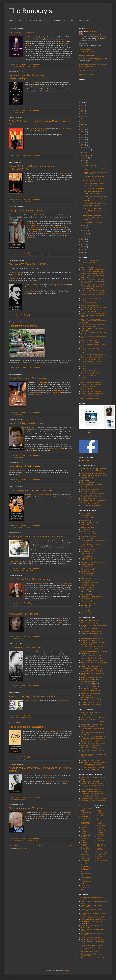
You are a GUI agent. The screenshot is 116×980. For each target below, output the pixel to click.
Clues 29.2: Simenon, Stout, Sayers (91, 364)
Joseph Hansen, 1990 (87, 554)
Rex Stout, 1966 (86, 608)
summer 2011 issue (35, 652)
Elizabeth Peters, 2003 (88, 590)
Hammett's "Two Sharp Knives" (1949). (92, 658)
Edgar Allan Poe (18, 718)
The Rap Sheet (85, 886)
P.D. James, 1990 (86, 567)
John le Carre (33, 840)
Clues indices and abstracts (89, 263)
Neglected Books (86, 877)
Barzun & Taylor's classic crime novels (92, 724)
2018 (83, 127)
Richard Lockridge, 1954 (88, 569)
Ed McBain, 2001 (86, 580)
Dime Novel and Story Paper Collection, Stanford (86, 838)
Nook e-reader (44, 131)
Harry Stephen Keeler (60, 285)
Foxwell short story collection (88, 70)
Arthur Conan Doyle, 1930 (89, 536)
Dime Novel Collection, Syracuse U (84, 844)
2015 (83, 135)
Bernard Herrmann (28, 570)
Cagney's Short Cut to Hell (89, 693)
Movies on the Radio (16, 561)
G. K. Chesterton (27, 66)
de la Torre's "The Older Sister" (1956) (92, 640)
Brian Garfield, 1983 (87, 547)
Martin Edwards (85, 861)
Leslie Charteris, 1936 (87, 525)
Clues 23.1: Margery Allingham (90, 398)
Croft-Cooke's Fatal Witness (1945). (91, 638)
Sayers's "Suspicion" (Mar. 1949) (91, 686)
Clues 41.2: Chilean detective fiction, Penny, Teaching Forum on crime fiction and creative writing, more (94, 287)
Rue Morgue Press (55, 393)
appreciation (31, 238)
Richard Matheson (19, 202)
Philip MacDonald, (89, 796)
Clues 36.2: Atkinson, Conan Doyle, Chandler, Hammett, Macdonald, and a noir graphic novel (94, 321)
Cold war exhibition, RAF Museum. (28, 808)
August (85, 158)
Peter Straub (31, 605)
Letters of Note (28, 775)
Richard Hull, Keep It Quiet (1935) (91, 937)
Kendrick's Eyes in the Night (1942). (91, 669)
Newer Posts (13, 846)
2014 (83, 137)
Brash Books (100, 828)
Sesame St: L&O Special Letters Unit (92, 496)
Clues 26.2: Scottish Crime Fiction (91, 382)
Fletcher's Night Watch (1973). (90, 649)
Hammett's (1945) (91, 656)
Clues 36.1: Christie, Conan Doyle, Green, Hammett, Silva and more (93, 325)
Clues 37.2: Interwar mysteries (90, 311)
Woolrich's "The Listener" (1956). (91, 702)
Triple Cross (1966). (87, 695)
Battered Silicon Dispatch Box (101, 823)
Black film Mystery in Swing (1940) (91, 623)
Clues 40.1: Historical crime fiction (91, 298)
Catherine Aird (18, 414)
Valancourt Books (38, 231)
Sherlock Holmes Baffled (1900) (90, 691)
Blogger (66, 970)
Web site (28, 362)
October (85, 153)
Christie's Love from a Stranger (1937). (92, 634)
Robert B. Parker (26, 157)
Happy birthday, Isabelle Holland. (27, 423)
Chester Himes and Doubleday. (26, 648)
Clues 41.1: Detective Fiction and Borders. (93, 291)
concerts (29, 561)
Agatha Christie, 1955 (87, 532)
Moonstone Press (102, 852)
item (43, 89)
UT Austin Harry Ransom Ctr (86, 889)
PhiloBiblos (84, 879)
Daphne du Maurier (19, 112)
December (86, 147)
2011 (83, 145)
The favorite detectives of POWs (90, 760)
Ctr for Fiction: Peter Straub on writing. (30, 579)
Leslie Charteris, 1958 (87, 527)
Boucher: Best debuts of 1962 (90, 726)
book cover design (19, 527)
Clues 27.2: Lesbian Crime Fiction (91, 373)
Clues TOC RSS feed (87, 267)
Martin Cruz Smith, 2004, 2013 (90, 599)
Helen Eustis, (91, 789)
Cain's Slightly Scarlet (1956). (90, 629)
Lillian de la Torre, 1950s (88, 603)
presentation (38, 584)
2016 (83, 132)
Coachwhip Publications (100, 833)
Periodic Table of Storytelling (57, 731)
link (32, 783)
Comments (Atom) (22, 849)
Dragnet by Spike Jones (88, 478)
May (84, 225)
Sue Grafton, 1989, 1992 (88, 549)
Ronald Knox (36, 66)
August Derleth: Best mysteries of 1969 (92, 722)
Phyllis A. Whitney (26, 255)
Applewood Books (100, 819)
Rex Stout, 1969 (86, 610)
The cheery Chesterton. (22, 33)
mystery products (28, 718)
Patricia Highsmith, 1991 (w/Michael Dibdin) (88, 559)
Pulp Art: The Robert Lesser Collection (38, 495)
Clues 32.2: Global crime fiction (90, 349)
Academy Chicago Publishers (100, 812)
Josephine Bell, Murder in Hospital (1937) (93, 919)
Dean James (66, 129)
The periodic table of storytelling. (27, 727)
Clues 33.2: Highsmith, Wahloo (90, 342)
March (85, 231)
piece (70, 87)
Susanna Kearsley (49, 234)
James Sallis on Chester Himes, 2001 (92, 596)
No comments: (37, 64)
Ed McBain (17, 605)
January (85, 236)
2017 (83, 129)
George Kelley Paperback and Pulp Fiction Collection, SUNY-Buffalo (85, 851)
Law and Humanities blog (86, 857)
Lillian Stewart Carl (65, 234)
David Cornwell (18, 840)
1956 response (46, 775)
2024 (83, 111)
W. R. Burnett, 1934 (87, 516)
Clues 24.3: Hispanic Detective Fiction (92, 393)
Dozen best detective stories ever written (93, 739)
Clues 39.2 (84, 301)
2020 (83, 122)
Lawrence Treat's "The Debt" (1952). (92, 671)
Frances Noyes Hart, (92, 791)
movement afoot (43, 541)
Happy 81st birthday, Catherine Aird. (29, 378)
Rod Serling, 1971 (86, 606)
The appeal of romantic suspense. (27, 211)
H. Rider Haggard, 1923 (88, 552)
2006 (83, 250)
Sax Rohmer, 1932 (86, 594)
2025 (83, 108)
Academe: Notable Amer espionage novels (94, 717)
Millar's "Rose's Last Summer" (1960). (92, 677)
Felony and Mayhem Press (101, 845)
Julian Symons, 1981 (87, 601)
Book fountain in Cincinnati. (24, 326)
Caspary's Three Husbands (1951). (91, 631)
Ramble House (101, 854)
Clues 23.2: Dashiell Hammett (90, 396)
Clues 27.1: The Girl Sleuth (89, 375)
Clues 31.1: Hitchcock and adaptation (92, 357)
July (84, 160)
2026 (83, 106)
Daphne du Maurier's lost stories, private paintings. (27, 77)
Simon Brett (28, 202)
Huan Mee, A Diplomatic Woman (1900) (93, 917)
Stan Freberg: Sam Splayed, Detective (92, 503)
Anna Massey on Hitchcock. (24, 614)
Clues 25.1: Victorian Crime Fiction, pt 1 (93, 391)
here (61, 135)
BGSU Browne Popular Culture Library (85, 818)
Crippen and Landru (100, 837)
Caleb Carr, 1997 (86, 520)
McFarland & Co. (94, 34)
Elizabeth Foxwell (92, 32)
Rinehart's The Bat (87, 679)
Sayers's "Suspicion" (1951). (89, 689)
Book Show (35, 83)
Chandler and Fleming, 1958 (89, 523)
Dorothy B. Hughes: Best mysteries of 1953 (94, 736)
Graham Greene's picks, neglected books (93, 743)
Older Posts (68, 846)
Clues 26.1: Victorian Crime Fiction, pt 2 (93, 384)
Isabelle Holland (18, 457)
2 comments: (36, 716)
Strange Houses (15, 279)
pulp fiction (27, 527)
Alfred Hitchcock (18, 570)
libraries (16, 369)
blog (55, 362)
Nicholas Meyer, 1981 (87, 585)
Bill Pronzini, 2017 (86, 592)
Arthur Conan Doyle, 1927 (89, 534)
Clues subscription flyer (88, 265)
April (84, 228)
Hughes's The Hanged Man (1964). (91, 666)
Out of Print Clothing (63, 701)
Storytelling (15, 751)
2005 (83, 252)
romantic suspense (37, 255)
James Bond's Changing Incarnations (58, 781)
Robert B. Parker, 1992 (88, 587)
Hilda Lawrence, (92, 794)
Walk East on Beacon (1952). (90, 698)
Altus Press (100, 816)
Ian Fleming (14, 792)
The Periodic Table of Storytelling (91, 505)
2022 (83, 116)
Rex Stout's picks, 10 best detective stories (94, 763)
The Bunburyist (31, 11)
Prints (56, 737)
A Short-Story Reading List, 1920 (91, 713)
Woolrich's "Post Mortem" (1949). (91, 705)
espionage (17, 799)
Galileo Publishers (100, 849)
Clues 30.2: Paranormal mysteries (91, 359)
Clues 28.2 (84, 368)
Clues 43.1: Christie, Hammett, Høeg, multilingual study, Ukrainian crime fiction (93, 273)
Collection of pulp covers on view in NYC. (31, 491)
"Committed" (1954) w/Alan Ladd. (91, 621)
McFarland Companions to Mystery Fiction (92, 59)
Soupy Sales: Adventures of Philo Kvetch (93, 501)
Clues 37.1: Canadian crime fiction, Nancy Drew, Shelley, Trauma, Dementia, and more (93, 315)
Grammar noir (85, 480)
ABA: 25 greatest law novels (89, 715)
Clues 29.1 (84, 366)
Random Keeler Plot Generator (90, 489)
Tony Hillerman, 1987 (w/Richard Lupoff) (93, 562)
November (86, 150)
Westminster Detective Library (90, 952)
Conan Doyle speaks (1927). (89, 636)
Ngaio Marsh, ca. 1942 (88, 576)
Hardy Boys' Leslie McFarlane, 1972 (92, 583)
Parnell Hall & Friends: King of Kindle (92, 485)
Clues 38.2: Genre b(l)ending (89, 305)
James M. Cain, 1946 (87, 518)
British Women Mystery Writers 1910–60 (85, 824)
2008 (83, 244)
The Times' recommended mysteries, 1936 (93, 767)
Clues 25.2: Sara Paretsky (89, 389)
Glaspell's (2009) (88, 653)
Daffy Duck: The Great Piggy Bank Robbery (94, 476)
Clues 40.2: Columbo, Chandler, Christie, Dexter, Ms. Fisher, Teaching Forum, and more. (93, 294)
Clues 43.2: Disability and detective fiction (93, 269)
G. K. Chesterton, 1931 (88, 529)
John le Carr (37, 817)
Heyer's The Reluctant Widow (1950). (92, 660)
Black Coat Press (102, 826)
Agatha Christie (18, 66)
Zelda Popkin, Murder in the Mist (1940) (93, 958)
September (86, 155)
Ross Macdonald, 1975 (88, 571)
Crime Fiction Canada (85, 828)
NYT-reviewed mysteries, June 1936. (29, 264)
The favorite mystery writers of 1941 (92, 765)
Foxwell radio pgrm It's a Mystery (91, 545)
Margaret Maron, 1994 (88, 574)
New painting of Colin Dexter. (25, 466)
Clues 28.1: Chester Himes (89, 371)
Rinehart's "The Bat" (87, 684)
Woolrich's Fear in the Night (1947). (91, 700)
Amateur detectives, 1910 (88, 720)
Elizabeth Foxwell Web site (87, 55)
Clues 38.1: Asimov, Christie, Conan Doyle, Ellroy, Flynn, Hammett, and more (94, 308)
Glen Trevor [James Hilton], (94, 798)
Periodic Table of (15, 750)
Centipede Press (102, 830)
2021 (83, 119)
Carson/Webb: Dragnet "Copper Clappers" (93, 473)
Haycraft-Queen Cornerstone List (91, 746)
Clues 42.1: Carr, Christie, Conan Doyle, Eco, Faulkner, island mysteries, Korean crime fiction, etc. (93, 281)
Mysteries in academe (87, 758)
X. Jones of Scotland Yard (33, 285)
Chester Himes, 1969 (87, 564)
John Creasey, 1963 (87, 539)
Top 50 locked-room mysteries (90, 769)
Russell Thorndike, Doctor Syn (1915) (92, 946)
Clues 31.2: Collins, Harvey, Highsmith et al (94, 355)
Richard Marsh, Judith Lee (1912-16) (92, 940)
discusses (23, 471)
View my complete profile (87, 75)
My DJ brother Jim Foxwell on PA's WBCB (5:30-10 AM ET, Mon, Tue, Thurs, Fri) (86, 871)
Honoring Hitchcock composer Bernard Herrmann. (36, 536)
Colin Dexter (17, 481)
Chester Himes (18, 687)
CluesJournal (93, 431)
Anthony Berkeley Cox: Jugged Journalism (93, 469)
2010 (83, 239)
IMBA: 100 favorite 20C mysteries (91, 748)
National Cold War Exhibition (48, 812)
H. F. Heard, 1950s (86, 556)
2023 (83, 114)
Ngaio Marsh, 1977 (86, 578)
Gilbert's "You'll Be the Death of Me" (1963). (94, 651)
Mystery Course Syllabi (88, 460)
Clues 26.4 (84, 378)
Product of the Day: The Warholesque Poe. (32, 696)
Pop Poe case (33, 701)
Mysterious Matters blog (35, 215)
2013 (83, 140)
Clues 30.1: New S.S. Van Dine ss (91, 362)
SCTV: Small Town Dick (88, 492)
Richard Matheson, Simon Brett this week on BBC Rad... (93, 177)
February (86, 233)
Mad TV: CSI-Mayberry (88, 482)
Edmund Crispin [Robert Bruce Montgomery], (91, 782)
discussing (28, 180)
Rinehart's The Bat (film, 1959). (90, 682)
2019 (83, 124)
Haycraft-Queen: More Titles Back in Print (93, 801)
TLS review (31, 37)
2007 (83, 247)
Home (41, 846)
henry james (24, 605)
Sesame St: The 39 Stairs (89, 498)
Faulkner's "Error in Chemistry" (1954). (92, 647)
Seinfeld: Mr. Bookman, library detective (93, 494)
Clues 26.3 (84, 380)
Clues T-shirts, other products (90, 260)
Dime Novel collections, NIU (85, 832)
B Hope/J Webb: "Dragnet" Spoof (91, 471)
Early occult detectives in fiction (90, 741)
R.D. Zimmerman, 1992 (88, 612)
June (84, 163)
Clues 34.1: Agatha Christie (89, 340)
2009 (83, 242)
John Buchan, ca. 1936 (88, 513)
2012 (83, 142)
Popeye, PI (84, 487)
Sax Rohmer (30, 317)
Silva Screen (66, 564)
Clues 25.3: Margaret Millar (89, 387)
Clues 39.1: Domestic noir (89, 303)
